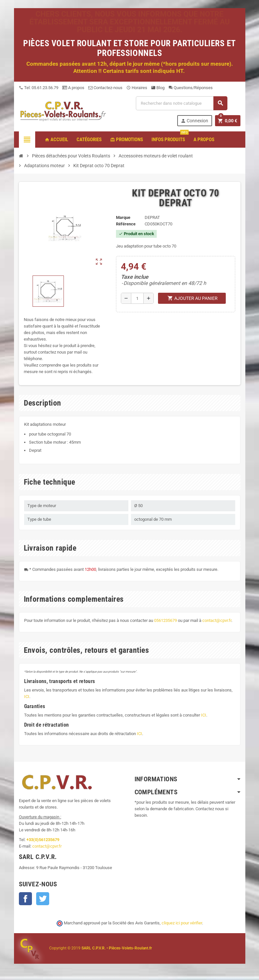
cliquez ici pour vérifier (182, 923)
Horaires (137, 88)
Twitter (43, 899)
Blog (158, 88)
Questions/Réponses (191, 88)
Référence (126, 224)
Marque (123, 217)
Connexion (194, 121)
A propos (73, 88)
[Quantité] (137, 298)
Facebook (25, 899)
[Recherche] (181, 103)
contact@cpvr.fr (217, 620)
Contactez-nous (105, 88)
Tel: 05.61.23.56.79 (39, 88)
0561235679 (165, 620)
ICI (27, 697)
